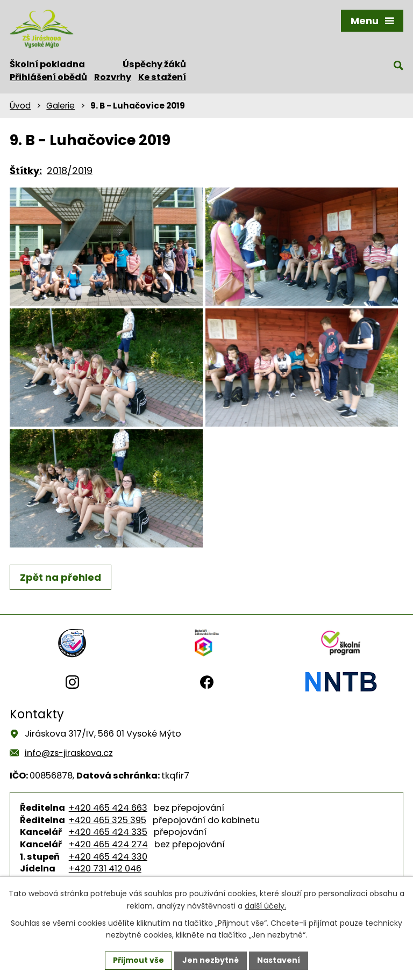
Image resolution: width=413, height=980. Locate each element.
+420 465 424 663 (108, 808)
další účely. (265, 906)
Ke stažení (162, 77)
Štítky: (26, 171)
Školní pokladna (47, 64)
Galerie (60, 106)
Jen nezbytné (211, 960)
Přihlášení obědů (48, 77)
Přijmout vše (138, 960)
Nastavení (279, 960)
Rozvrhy (113, 77)
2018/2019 (70, 171)
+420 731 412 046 (105, 869)
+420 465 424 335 (108, 832)
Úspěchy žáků (154, 64)
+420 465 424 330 (108, 857)
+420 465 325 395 (108, 820)
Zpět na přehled (60, 577)
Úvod (20, 106)
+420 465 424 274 (108, 844)
